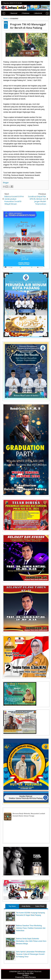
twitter (37, 3)
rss (48, 3)
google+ (44, 3)
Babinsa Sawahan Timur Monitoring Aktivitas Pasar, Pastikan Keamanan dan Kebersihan (31, 928)
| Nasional (11, 13)
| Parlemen (23, 13)
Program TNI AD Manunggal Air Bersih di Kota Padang (28, 26)
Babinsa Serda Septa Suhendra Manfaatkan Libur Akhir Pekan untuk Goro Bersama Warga (31, 941)
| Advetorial (35, 13)
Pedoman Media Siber (26, 973)
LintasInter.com (15, 971)
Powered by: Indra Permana (26, 977)
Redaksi (26, 975)
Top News (12, 906)
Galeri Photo (40, 906)
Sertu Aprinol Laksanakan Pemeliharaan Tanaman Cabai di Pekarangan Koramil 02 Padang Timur (31, 954)
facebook (41, 3)
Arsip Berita (26, 906)
